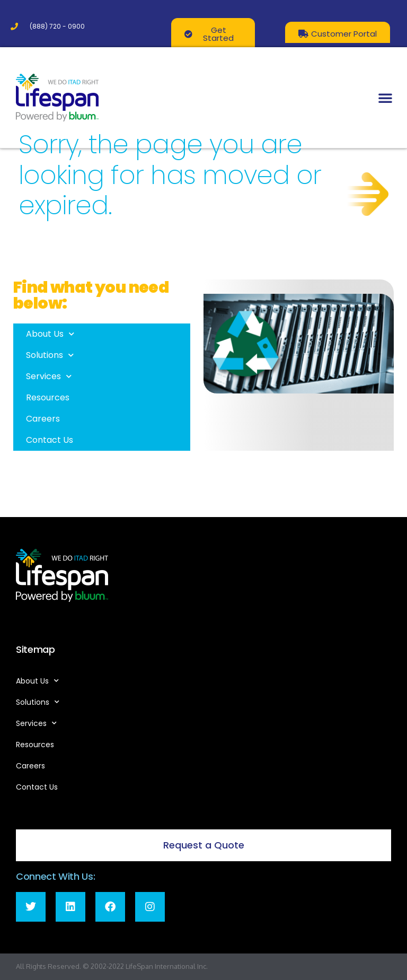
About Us (50, 334)
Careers (43, 419)
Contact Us (50, 440)
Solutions (50, 355)
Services (49, 376)
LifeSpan (139, 966)
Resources (48, 397)
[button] (385, 98)
